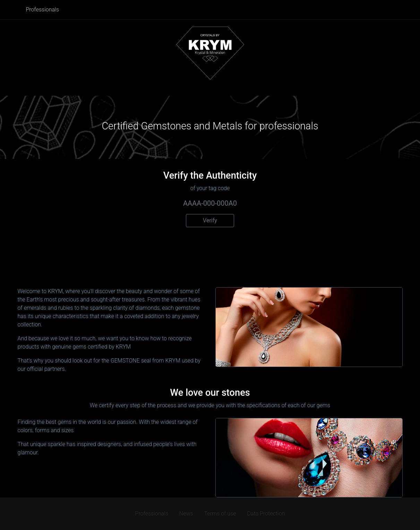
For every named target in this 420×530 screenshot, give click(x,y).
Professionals (42, 10)
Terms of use (220, 514)
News (186, 514)
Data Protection (266, 514)
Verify (210, 220)
